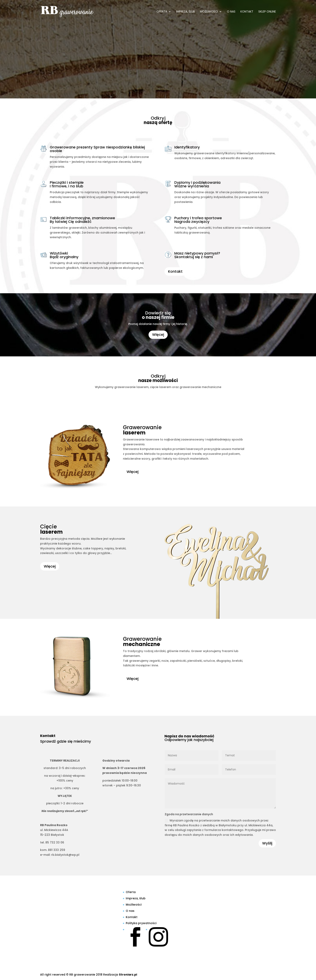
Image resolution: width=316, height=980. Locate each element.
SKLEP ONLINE (267, 12)
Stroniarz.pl (128, 975)
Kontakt (247, 12)
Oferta (162, 12)
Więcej (158, 334)
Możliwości (209, 12)
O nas (231, 12)
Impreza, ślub (186, 12)
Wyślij (267, 843)
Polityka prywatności (141, 923)
